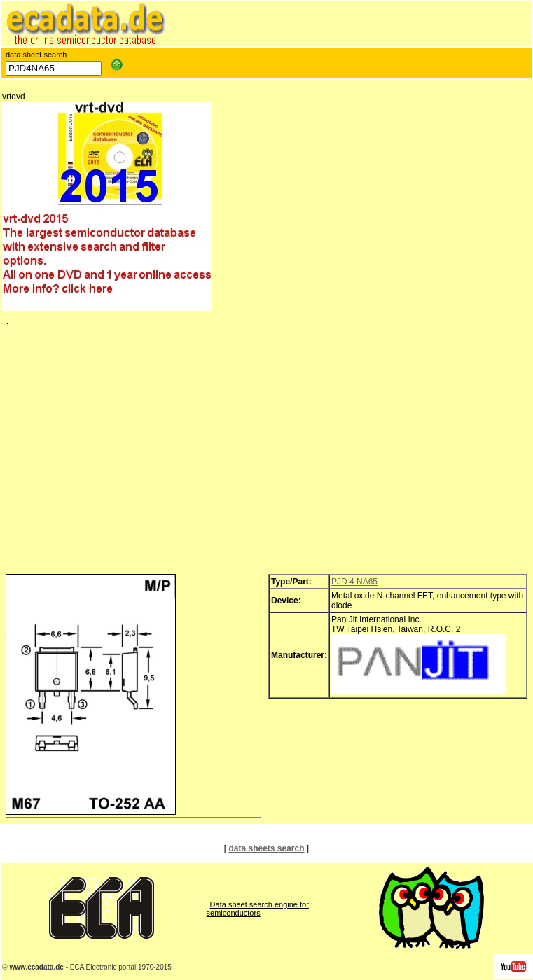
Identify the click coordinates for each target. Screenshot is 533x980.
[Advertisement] (266, 453)
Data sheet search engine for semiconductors (258, 909)
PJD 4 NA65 (354, 582)
